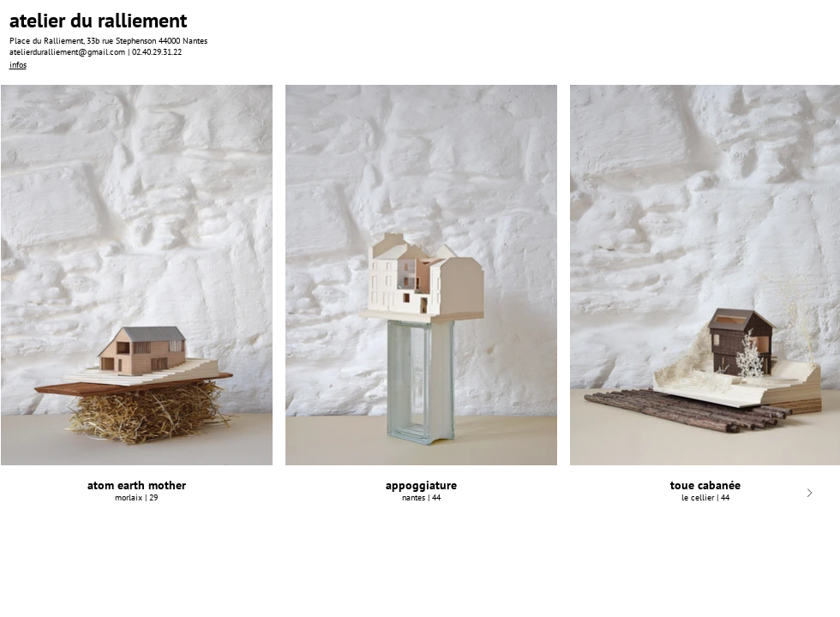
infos (18, 65)
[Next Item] (810, 493)
